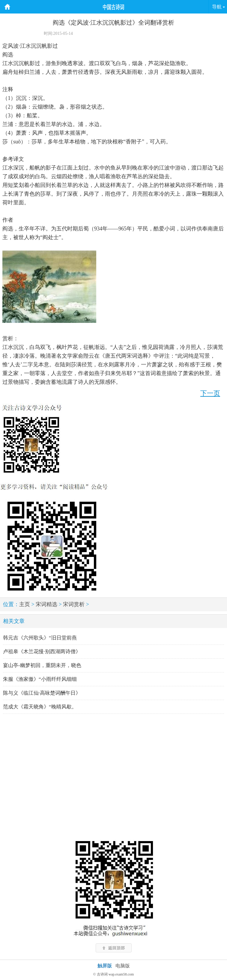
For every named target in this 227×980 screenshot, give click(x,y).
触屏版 (105, 966)
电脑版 (123, 966)
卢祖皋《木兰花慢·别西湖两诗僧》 (42, 652)
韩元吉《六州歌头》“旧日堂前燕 (40, 638)
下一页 (210, 393)
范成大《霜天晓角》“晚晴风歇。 (40, 707)
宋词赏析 (74, 604)
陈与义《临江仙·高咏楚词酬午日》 (42, 693)
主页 (25, 604)
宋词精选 (46, 604)
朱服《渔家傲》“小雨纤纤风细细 (40, 679)
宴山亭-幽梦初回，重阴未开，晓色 (42, 665)
